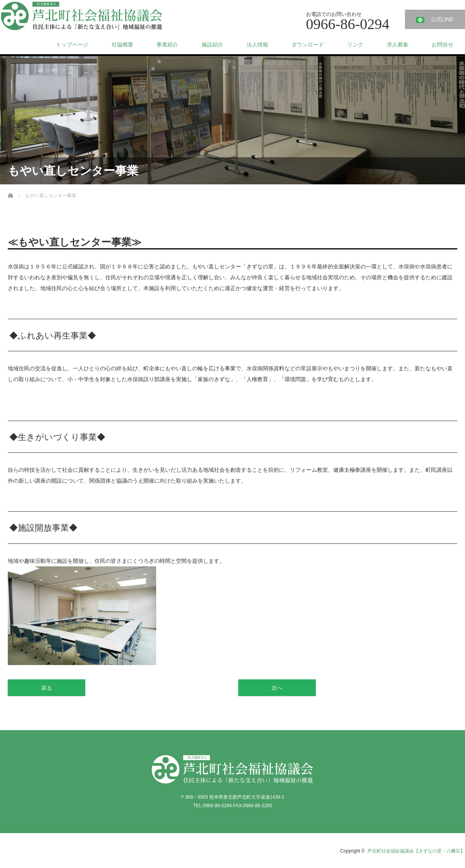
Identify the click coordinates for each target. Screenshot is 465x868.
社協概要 (122, 45)
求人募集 (398, 45)
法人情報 (257, 45)
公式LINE (442, 19)
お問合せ (443, 45)
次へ (277, 688)
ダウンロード (308, 45)
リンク (355, 45)
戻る (46, 688)
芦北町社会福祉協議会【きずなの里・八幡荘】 (416, 851)
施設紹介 (212, 45)
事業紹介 (167, 45)
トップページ (72, 45)
